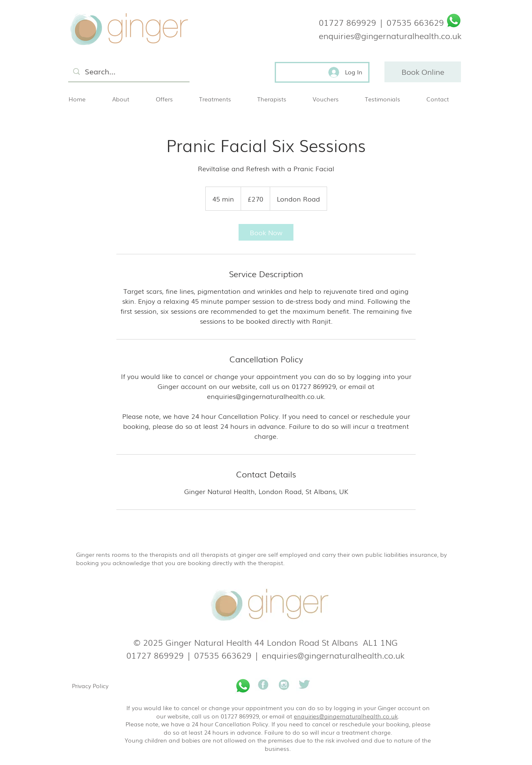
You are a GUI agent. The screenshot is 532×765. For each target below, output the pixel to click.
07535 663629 (415, 22)
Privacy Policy (90, 686)
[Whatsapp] (454, 21)
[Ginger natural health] (263, 686)
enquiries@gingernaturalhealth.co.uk (333, 655)
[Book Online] (423, 72)
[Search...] (128, 71)
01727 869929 (347, 22)
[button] (222, 99)
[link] (266, 232)
